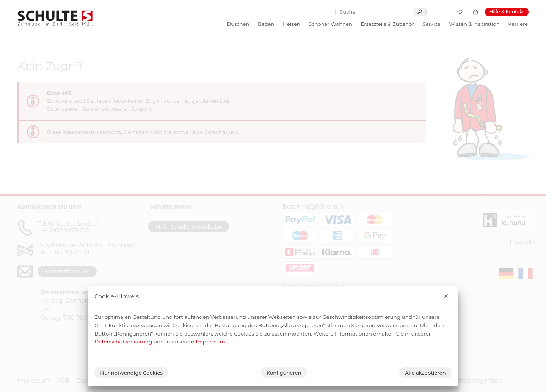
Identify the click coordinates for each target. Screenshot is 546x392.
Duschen (238, 24)
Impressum (210, 342)
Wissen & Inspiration (474, 24)
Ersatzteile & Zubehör (388, 24)
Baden (266, 24)
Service (431, 24)
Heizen (291, 24)
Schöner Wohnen (330, 24)
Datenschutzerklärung (123, 342)
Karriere (518, 24)
